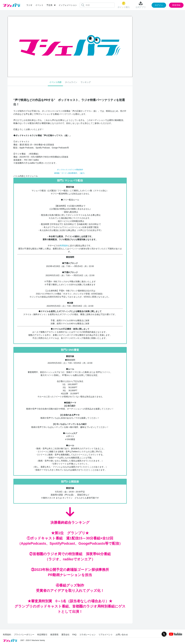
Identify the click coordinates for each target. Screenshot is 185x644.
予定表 (49, 5)
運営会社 (65, 635)
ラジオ (29, 5)
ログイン (159, 5)
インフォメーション (68, 5)
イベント (39, 5)
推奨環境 (54, 635)
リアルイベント (106, 635)
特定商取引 (42, 635)
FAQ (74, 635)
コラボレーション (87, 635)
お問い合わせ (122, 635)
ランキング (86, 82)
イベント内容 (55, 82)
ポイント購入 (124, 5)
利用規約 (64, 246)
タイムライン (71, 82)
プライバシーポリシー (24, 635)
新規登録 (176, 5)
